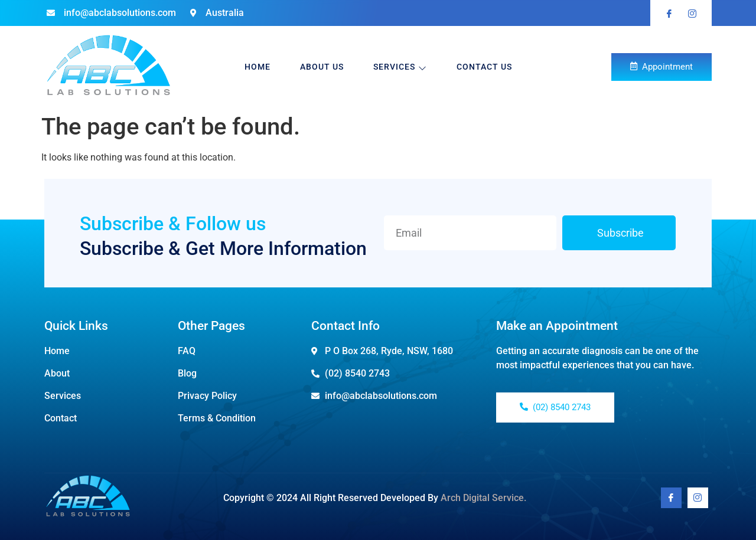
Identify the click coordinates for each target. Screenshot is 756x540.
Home (258, 67)
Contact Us (484, 67)
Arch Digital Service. (483, 498)
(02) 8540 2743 (555, 407)
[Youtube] (698, 498)
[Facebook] (671, 498)
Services (400, 67)
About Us (322, 67)
